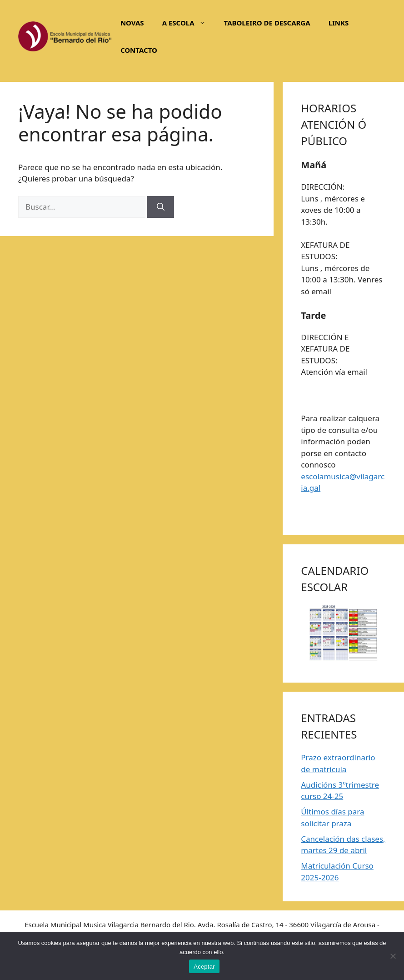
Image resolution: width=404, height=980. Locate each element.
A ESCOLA (189, 23)
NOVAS (132, 23)
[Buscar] (161, 207)
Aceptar (204, 967)
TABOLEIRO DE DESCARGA (267, 23)
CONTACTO (139, 50)
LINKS (339, 23)
